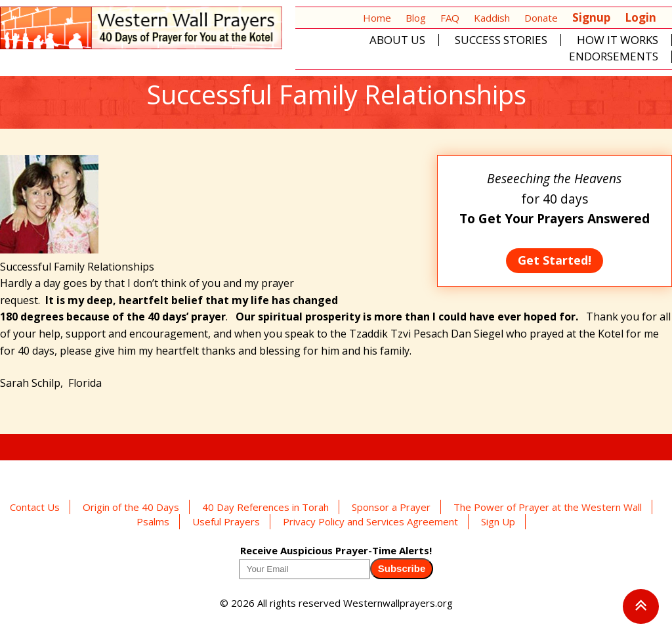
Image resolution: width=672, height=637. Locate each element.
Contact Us (35, 507)
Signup (591, 17)
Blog (416, 18)
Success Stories (501, 40)
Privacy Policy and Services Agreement (370, 521)
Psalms (153, 521)
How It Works (618, 40)
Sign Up (498, 521)
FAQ (450, 18)
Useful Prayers (226, 521)
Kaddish (492, 18)
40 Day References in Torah (265, 507)
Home (377, 18)
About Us (397, 40)
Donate (541, 18)
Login (640, 17)
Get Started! (555, 260)
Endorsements (614, 57)
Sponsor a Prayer (391, 507)
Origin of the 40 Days (131, 507)
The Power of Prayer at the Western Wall (548, 507)
